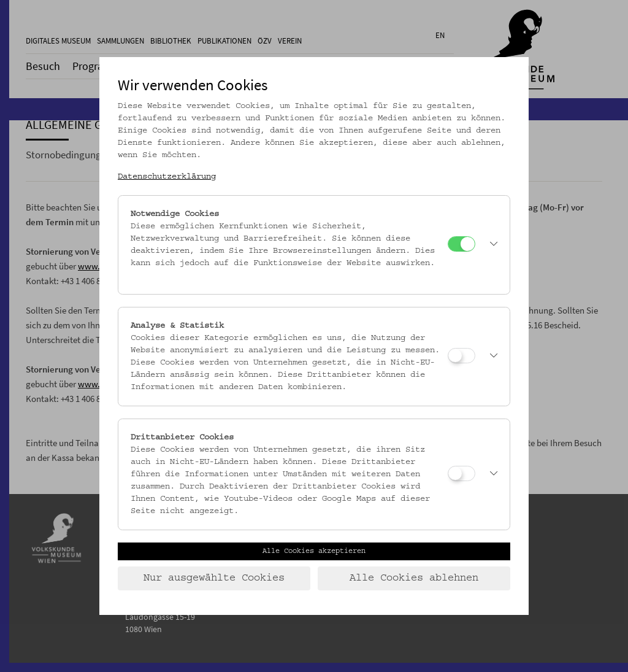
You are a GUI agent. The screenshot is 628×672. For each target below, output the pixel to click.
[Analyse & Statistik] (461, 356)
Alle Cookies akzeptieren (314, 551)
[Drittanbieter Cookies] (461, 473)
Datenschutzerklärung (167, 177)
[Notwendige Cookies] (461, 244)
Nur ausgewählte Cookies (214, 578)
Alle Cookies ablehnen (414, 578)
